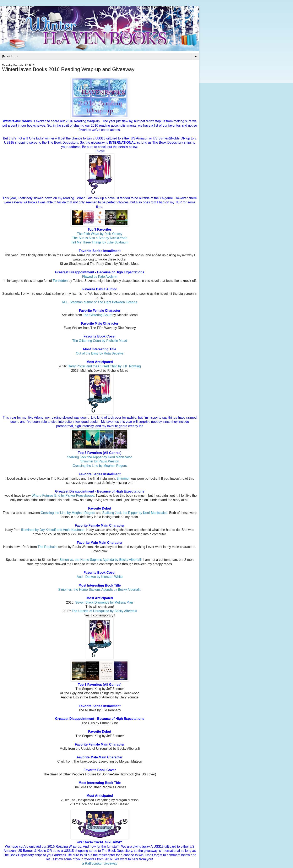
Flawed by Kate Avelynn (100, 277)
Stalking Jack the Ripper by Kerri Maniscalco (100, 457)
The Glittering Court (97, 315)
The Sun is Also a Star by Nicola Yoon (100, 238)
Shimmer (123, 479)
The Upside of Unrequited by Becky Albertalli (104, 611)
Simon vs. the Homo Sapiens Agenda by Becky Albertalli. (100, 590)
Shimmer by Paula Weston (100, 461)
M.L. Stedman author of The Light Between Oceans (100, 302)
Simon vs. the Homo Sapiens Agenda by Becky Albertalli (100, 560)
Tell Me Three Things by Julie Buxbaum (100, 242)
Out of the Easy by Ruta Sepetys (100, 353)
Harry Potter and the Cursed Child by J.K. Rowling (104, 366)
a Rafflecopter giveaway (100, 864)
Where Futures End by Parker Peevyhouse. (63, 496)
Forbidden (60, 281)
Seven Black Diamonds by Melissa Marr (104, 602)
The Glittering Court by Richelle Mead (100, 341)
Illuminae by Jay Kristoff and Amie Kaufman (53, 530)
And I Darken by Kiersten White (100, 577)
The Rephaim (48, 547)
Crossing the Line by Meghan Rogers (100, 466)
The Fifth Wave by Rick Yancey (100, 234)
